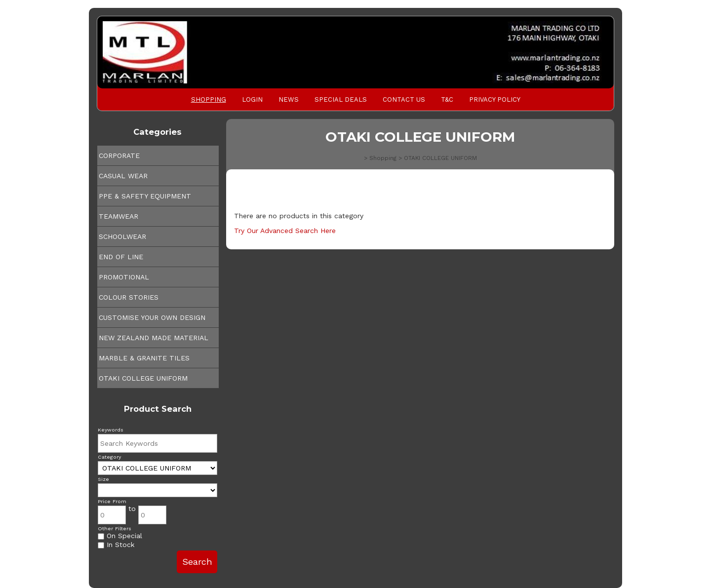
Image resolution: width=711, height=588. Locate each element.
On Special (120, 536)
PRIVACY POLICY (495, 99)
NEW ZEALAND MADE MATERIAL (154, 338)
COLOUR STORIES (129, 297)
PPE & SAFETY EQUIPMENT (145, 196)
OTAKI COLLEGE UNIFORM (143, 378)
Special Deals (341, 99)
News (289, 99)
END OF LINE (121, 257)
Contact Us (404, 99)
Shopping (209, 99)
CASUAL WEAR (123, 176)
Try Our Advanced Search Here (285, 231)
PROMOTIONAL (124, 277)
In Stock (116, 545)
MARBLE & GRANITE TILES (144, 358)
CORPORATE (119, 156)
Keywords (111, 430)
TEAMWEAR (118, 216)
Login (252, 99)
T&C (447, 99)
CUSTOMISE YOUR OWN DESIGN (152, 317)
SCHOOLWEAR (122, 236)
